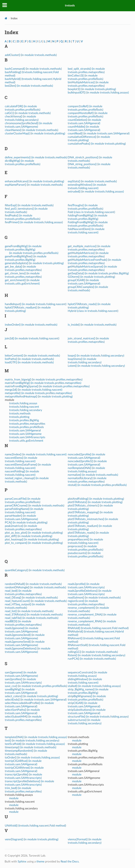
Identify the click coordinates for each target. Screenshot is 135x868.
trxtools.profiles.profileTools (26, 427)
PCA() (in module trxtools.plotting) (26, 523)
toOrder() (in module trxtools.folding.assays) (32, 758)
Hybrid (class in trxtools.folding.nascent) (93, 311)
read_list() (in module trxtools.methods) (29, 611)
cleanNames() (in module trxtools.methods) (31, 130)
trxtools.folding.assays (23, 403)
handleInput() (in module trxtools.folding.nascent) (36, 304)
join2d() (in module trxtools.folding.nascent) (32, 338)
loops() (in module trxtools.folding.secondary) (96, 356)
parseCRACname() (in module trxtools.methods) (35, 506)
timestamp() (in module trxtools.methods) (30, 747)
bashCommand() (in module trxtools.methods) (33, 69)
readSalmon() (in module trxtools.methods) (94, 598)
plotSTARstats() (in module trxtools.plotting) (95, 502)
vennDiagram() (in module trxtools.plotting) (32, 839)
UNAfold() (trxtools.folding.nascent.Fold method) (35, 826)
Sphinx (22, 862)
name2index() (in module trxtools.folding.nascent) (36, 454)
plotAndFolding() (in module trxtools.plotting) (96, 499)
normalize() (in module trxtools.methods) (93, 475)
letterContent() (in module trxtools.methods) (32, 356)
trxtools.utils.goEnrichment (26, 441)
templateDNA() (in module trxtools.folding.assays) (36, 737)
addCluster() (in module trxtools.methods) (31, 55)
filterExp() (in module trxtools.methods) (29, 205)
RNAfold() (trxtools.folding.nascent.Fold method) (98, 628)
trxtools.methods (20, 414)
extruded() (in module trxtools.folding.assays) (96, 192)
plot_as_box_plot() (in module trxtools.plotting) (34, 533)
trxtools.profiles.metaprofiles (27, 424)
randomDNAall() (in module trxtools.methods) (33, 584)
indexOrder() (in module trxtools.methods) (31, 325)
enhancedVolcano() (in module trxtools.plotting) (34, 181)
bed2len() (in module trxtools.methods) (29, 86)
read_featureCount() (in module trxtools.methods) (36, 601)
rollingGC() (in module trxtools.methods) (93, 652)
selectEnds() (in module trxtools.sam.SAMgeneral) (36, 700)
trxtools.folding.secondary (26, 410)
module (14, 798)
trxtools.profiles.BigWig (24, 420)
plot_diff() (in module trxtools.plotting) (29, 536)
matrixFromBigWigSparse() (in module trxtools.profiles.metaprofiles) (47, 386)
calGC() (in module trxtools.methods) (28, 113)
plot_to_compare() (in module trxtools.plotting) (34, 543)
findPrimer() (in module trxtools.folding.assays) (34, 222)
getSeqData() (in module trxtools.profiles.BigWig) (98, 273)
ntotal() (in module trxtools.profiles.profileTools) (97, 485)
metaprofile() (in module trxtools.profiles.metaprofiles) (38, 393)
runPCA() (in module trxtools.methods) (92, 659)
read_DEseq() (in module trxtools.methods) (31, 598)
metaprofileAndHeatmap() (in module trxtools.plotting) (39, 397)
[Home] (6, 18)
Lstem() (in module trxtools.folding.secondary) (96, 366)
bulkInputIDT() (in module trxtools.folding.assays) (98, 93)
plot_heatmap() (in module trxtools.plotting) (32, 540)
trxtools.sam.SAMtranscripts (27, 437)
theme (40, 862)
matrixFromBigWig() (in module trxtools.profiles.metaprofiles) (43, 383)
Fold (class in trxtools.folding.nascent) (91, 212)
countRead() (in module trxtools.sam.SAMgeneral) (99, 133)
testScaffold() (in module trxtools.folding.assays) (35, 744)
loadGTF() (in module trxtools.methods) (29, 362)
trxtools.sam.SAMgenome (25, 434)
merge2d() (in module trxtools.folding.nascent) (34, 390)
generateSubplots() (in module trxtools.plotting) (34, 263)
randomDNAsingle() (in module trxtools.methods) (35, 587)
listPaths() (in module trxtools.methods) (29, 359)
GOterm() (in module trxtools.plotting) (91, 277)
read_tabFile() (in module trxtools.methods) (32, 618)
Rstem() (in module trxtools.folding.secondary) (96, 655)
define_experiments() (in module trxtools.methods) (36, 157)
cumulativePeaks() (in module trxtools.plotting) (97, 144)
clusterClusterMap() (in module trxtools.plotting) (35, 133)
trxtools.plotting (19, 417)
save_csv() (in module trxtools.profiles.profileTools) (36, 686)
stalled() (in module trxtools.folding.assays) (94, 686)
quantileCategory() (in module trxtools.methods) (35, 570)
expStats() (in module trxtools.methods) (92, 181)
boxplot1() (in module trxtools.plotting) (92, 89)
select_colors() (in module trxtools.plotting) (31, 696)
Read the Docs (70, 862)
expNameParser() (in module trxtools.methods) (34, 185)
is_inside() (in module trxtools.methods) (92, 325)
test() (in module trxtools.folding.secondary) (32, 741)
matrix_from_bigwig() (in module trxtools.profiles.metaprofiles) (44, 380)
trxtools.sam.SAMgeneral (25, 431)
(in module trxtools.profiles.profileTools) (34, 253)
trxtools (70, 6)
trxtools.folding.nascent (24, 407)
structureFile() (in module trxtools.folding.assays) (98, 717)
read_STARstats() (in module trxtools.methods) (34, 615)
